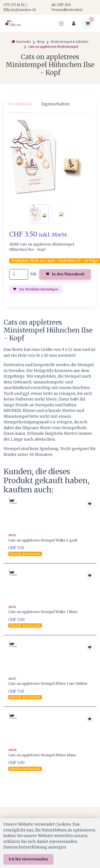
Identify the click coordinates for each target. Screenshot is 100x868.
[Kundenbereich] (74, 24)
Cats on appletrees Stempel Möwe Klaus (42, 755)
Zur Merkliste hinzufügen (36, 289)
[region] (50, 104)
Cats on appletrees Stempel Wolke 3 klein (43, 612)
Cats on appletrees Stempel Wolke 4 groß (43, 540)
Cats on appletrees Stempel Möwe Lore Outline (48, 684)
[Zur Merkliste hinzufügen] (90, 504)
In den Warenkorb (65, 274)
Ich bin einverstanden (28, 859)
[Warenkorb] (87, 24)
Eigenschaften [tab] (55, 104)
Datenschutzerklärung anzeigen (35, 847)
